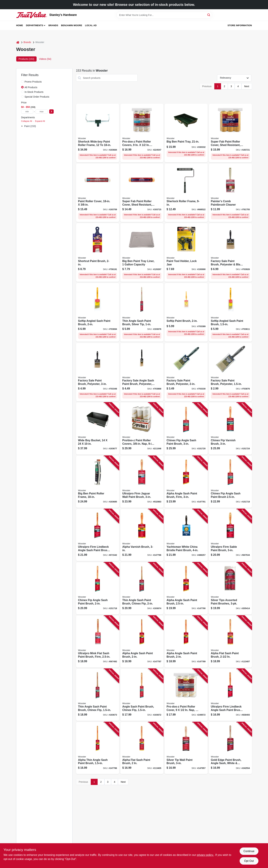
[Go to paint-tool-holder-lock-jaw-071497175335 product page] (186, 253)
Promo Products (33, 82)
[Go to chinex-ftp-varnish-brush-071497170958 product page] (230, 429)
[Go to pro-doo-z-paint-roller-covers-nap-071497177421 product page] (142, 429)
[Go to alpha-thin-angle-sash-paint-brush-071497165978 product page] (98, 748)
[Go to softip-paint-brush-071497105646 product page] (186, 312)
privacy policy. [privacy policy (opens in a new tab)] (205, 855)
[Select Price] (51, 112)
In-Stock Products (34, 92)
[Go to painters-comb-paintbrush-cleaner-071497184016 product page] (230, 193)
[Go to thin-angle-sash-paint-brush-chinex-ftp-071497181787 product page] (98, 695)
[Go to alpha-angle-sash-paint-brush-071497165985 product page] (142, 642)
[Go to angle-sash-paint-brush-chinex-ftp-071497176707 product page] (142, 695)
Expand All (40, 121)
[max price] (42, 112)
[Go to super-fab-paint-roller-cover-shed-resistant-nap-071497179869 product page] (230, 133)
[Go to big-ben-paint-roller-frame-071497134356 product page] (98, 482)
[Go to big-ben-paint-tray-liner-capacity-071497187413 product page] (142, 253)
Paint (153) (30, 126)
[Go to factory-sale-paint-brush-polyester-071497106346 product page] (186, 372)
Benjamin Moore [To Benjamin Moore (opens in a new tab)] (72, 25)
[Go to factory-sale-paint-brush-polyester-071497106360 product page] (98, 372)
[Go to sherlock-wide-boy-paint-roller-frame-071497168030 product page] (98, 133)
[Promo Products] (22, 82)
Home (20, 25)
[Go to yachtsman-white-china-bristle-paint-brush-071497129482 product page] (186, 535)
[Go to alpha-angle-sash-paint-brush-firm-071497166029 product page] (186, 482)
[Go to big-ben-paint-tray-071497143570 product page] (186, 133)
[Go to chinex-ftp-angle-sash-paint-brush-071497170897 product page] (230, 482)
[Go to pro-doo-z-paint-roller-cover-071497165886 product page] (186, 695)
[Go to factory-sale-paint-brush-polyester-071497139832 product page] (230, 372)
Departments (35, 25)
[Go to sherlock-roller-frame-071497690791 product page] (186, 193)
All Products (31, 87)
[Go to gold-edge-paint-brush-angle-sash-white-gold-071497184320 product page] (230, 748)
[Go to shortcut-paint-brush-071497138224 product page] (98, 253)
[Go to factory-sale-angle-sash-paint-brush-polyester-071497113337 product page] (142, 372)
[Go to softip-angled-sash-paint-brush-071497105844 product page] (98, 312)
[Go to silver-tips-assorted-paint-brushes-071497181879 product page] (230, 588)
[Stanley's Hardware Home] (32, 15)
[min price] (27, 112)
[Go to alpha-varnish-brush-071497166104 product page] (142, 535)
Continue (249, 851)
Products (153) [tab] (26, 59)
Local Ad (91, 25)
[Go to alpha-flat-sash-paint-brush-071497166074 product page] (230, 642)
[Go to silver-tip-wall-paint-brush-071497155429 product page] (186, 748)
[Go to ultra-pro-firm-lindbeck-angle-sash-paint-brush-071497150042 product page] (230, 695)
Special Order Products (37, 97)
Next (247, 86)
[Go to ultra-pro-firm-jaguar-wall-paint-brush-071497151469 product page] (142, 482)
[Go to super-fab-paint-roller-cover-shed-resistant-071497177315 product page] (142, 193)
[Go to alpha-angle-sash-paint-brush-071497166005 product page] (186, 642)
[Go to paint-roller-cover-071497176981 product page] (98, 193)
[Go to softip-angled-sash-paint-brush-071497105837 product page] (230, 312)
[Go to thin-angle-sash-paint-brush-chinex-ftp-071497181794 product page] (142, 588)
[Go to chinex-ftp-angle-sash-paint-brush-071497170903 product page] (186, 429)
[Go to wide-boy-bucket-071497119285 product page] (98, 429)
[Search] (209, 15)
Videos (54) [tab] (45, 59)
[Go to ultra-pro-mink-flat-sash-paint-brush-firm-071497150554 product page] (98, 642)
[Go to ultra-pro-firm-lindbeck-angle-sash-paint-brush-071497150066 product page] (98, 535)
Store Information (240, 25)
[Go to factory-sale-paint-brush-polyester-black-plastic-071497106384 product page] (230, 253)
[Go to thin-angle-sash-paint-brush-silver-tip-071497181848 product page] (142, 312)
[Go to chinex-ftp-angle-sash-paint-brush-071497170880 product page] (98, 588)
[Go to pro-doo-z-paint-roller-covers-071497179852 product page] (142, 133)
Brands (53, 25)
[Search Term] (164, 15)
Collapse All (27, 121)
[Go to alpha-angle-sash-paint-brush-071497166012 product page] (186, 588)
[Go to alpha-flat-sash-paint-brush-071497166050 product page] (142, 748)
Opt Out (249, 861)
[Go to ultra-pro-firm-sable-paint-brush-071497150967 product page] (230, 535)
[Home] (18, 42)
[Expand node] (22, 126)
